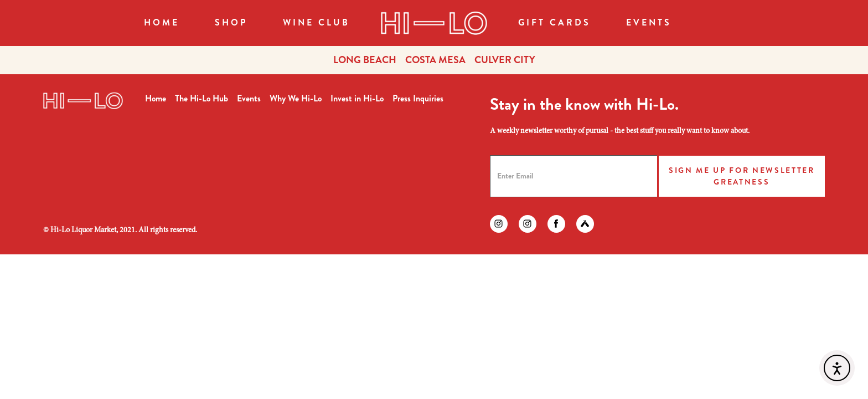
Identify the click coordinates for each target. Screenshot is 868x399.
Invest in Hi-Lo (357, 98)
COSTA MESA (435, 60)
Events (649, 22)
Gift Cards (554, 22)
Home (162, 22)
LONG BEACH (365, 60)
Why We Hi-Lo (296, 98)
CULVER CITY (505, 60)
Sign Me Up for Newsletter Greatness (742, 176)
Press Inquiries (418, 98)
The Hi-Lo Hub (201, 98)
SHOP (231, 22)
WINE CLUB (316, 22)
